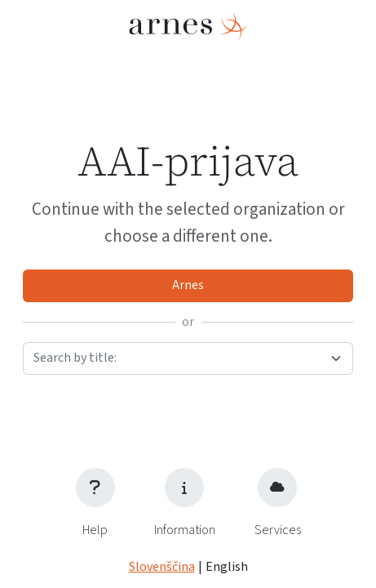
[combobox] (188, 359)
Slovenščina (162, 567)
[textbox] (178, 358)
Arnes (188, 285)
